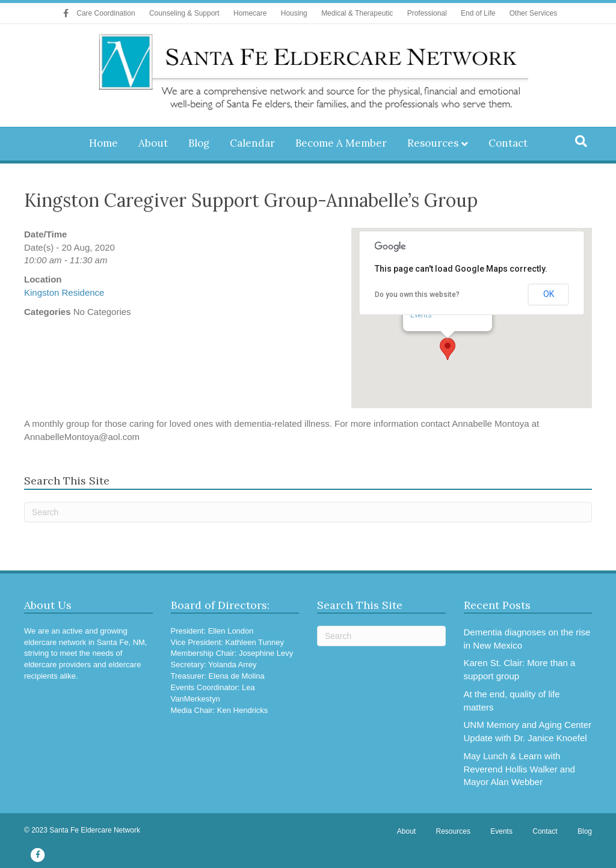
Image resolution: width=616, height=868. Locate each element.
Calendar (252, 143)
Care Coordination (106, 13)
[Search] (581, 141)
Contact (508, 143)
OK (549, 294)
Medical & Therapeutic (357, 13)
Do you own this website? (417, 295)
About (153, 143)
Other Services (533, 13)
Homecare (250, 13)
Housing (294, 13)
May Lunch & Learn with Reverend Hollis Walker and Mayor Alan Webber (519, 769)
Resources (433, 143)
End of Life (478, 13)
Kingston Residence (64, 292)
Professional (427, 13)
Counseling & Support (184, 13)
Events (421, 315)
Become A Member (341, 143)
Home (103, 143)
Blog (199, 143)
